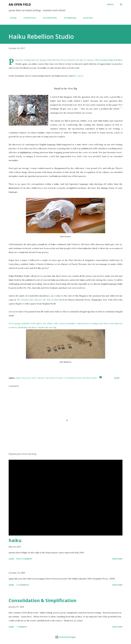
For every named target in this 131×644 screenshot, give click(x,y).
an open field (20, 4)
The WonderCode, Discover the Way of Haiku (38, 300)
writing (12, 18)
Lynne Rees (86, 18)
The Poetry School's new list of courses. (75, 60)
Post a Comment (24, 559)
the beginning (68, 18)
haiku (18, 378)
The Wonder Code (73, 378)
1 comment (22, 627)
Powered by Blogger (66, 637)
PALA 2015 (26, 378)
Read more (117, 559)
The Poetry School (54, 378)
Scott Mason (38, 378)
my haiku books (48, 18)
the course (78, 76)
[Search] (110, 4)
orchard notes (28, 18)
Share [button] (117, 378)
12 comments (23, 585)
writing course (89, 378)
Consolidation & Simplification (43, 600)
